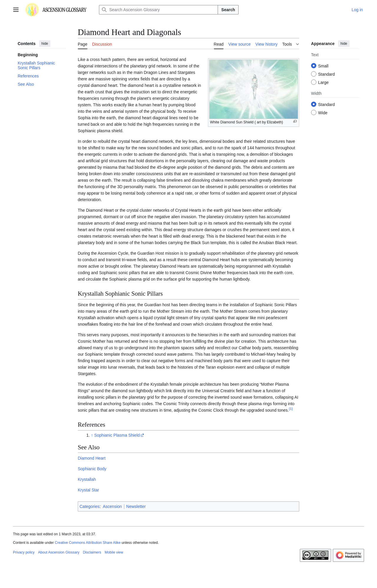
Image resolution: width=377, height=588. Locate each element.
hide (45, 44)
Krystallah (87, 479)
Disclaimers (92, 552)
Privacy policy (24, 552)
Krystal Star (88, 490)
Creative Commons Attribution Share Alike (88, 543)
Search (228, 10)
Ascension (112, 506)
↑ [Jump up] (92, 435)
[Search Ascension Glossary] (158, 10)
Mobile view (114, 552)
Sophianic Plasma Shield (117, 435)
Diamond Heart (92, 458)
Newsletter (136, 506)
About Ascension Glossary (59, 552)
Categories (90, 506)
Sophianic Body (92, 469)
